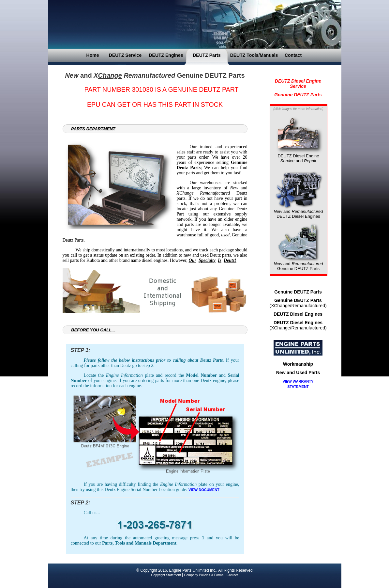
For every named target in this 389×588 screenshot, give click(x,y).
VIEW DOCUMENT (204, 490)
